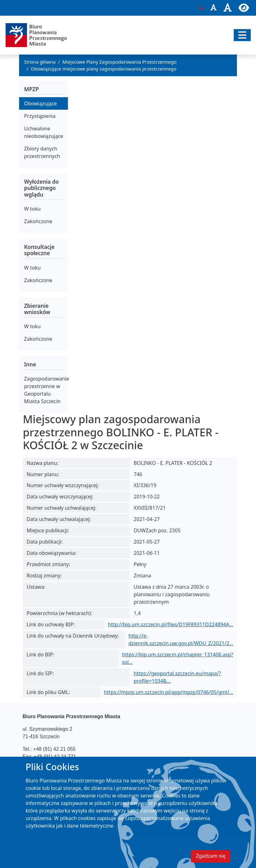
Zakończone (38, 221)
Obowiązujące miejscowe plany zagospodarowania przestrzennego (104, 69)
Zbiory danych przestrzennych (42, 152)
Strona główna (40, 62)
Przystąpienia (40, 116)
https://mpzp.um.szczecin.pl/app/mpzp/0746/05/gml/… (169, 692)
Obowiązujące (41, 103)
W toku (32, 209)
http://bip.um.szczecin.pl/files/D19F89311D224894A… (171, 624)
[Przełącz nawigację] (242, 35)
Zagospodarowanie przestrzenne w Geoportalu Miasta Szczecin (46, 390)
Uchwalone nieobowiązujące (44, 132)
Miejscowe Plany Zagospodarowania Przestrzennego (119, 62)
